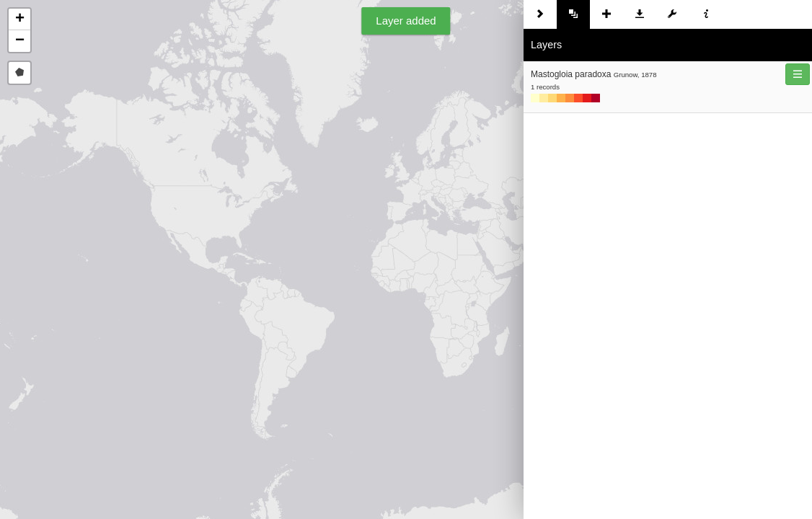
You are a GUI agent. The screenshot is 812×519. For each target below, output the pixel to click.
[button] (19, 19)
